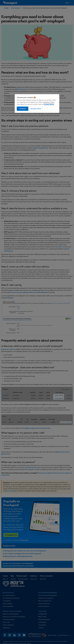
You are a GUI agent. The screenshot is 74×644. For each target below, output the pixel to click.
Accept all (23, 109)
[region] (37, 103)
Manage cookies (36, 109)
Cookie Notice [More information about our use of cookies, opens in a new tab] (49, 104)
